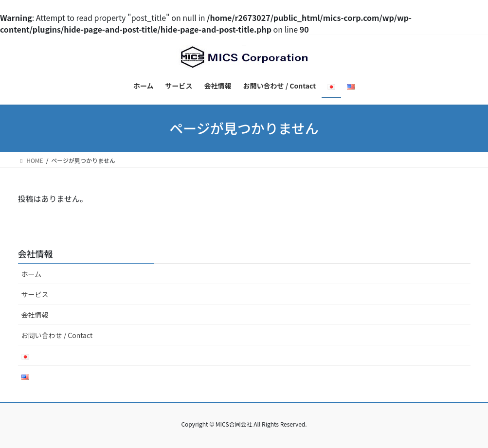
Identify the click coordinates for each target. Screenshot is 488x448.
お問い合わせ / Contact (57, 335)
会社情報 (35, 315)
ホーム (32, 274)
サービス (35, 294)
